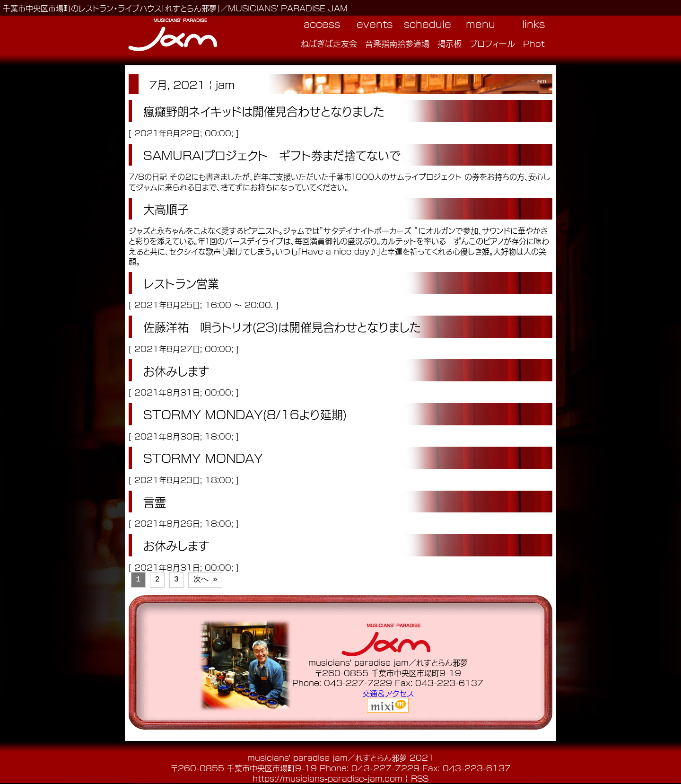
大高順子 (166, 209)
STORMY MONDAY (203, 458)
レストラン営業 (181, 283)
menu (480, 24)
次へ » (205, 580)
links (533, 24)
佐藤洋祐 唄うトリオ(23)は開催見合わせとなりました (282, 326)
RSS (420, 778)
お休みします (176, 370)
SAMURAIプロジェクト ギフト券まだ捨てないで (272, 155)
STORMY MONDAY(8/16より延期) (245, 414)
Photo (537, 43)
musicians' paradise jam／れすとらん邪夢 (327, 757)
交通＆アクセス (388, 693)
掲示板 (450, 43)
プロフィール (492, 43)
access (322, 24)
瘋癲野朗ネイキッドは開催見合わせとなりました (264, 111)
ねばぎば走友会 (329, 43)
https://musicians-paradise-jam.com (327, 778)
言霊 (155, 502)
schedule (428, 24)
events (375, 24)
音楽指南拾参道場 (397, 43)
